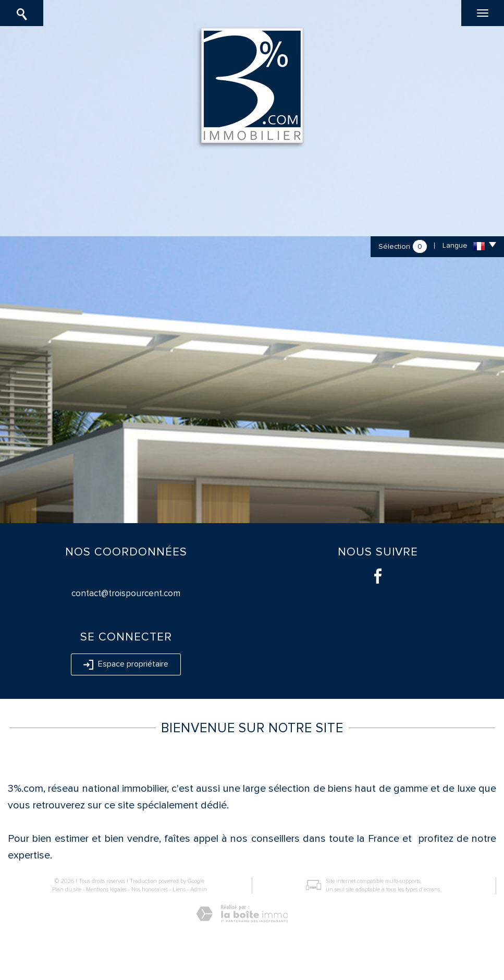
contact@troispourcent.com (126, 593)
